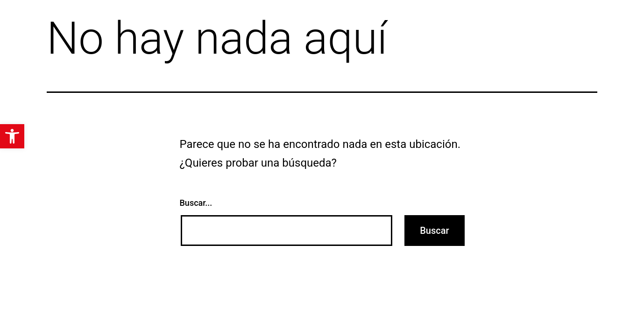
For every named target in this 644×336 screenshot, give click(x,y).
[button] (12, 136)
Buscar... (196, 203)
